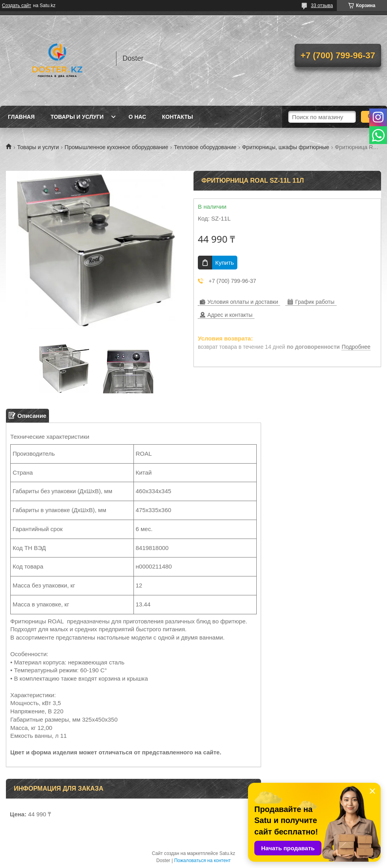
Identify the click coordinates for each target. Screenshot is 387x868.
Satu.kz (227, 853)
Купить (224, 263)
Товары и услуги (77, 117)
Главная (21, 117)
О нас (137, 117)
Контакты (177, 117)
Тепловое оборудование (205, 147)
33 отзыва (322, 6)
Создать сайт (17, 6)
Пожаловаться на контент (202, 861)
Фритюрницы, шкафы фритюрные (286, 147)
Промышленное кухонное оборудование (116, 147)
